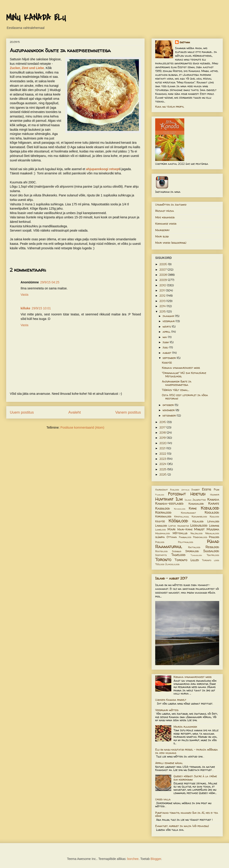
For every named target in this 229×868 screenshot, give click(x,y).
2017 (163, 427)
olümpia (160, 537)
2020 (163, 443)
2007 (163, 270)
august (167, 353)
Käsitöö (160, 521)
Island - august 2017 (171, 578)
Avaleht (75, 412)
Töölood (160, 564)
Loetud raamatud (179, 526)
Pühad (213, 541)
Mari (171, 529)
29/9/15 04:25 (50, 282)
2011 (163, 290)
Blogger (156, 859)
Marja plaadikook (185, 727)
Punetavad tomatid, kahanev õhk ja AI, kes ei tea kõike (187, 814)
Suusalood (211, 551)
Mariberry (162, 230)
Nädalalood (212, 533)
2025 (163, 469)
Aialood (175, 490)
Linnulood (161, 526)
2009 (164, 280)
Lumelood (161, 529)
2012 (163, 296)
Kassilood (163, 508)
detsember (170, 416)
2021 (163, 448)
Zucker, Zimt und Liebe (27, 68)
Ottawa (172, 537)
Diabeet (196, 490)
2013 (163, 301)
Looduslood (199, 525)
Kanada (213, 499)
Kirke (193, 508)
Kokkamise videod (166, 224)
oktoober (169, 405)
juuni (166, 342)
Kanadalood (196, 504)
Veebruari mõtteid (167, 710)
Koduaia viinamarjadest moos (181, 368)
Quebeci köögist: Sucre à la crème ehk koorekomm (195, 778)
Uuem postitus (22, 412)
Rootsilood (161, 551)
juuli (166, 347)
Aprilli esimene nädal (169, 763)
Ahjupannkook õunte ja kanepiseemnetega (177, 383)
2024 (163, 464)
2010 (163, 285)
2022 (163, 454)
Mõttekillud (180, 533)
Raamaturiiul (169, 547)
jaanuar (169, 316)
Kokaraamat (188, 513)
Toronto (163, 560)
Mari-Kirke (185, 529)
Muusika (213, 529)
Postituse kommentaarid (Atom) (82, 427)
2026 (163, 474)
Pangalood (185, 537)
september (170, 358)
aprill (167, 332)
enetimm (185, 42)
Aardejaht (161, 490)
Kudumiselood (199, 516)
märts (167, 327)
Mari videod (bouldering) (171, 243)
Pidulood (214, 537)
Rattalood (194, 547)
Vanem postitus (128, 412)
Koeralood (163, 512)
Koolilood (212, 512)
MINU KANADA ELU (36, 18)
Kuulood (214, 516)
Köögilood (178, 521)
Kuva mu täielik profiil (170, 107)
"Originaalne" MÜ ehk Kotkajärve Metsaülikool (184, 374)
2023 (163, 459)
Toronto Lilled (187, 560)
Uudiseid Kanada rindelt (171, 700)
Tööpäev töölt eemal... (176, 390)
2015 (163, 311)
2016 (163, 422)
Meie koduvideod (165, 217)
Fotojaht (177, 494)
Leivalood (213, 521)
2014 (163, 306)
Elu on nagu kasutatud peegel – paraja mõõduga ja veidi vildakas (187, 751)
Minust (199, 529)
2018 (163, 433)
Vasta (24, 295)
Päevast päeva (165, 211)
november (169, 410)
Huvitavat (164, 499)
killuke (25, 308)
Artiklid (185, 490)
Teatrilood (213, 555)
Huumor (215, 495)
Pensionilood (200, 537)
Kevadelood (180, 509)
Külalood (198, 521)
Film (216, 489)
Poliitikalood (186, 542)
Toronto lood (211, 560)
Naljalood (197, 533)
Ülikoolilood (172, 564)
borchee (133, 859)
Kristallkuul (182, 516)
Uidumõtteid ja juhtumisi (171, 205)
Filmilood (160, 495)
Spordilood (192, 551)
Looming (214, 526)
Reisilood (212, 547)
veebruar (169, 321)
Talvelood (178, 555)
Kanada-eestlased (169, 503)
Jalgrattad (199, 500)
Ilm (179, 499)
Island (188, 500)
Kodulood (210, 508)
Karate (214, 503)
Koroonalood (163, 516)
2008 (164, 275)
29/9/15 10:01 (41, 308)
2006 (164, 264)
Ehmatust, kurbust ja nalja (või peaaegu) (182, 826)
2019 (163, 438)
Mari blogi (162, 236)
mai (165, 337)
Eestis (207, 489)
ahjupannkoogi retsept (103, 169)
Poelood (160, 542)
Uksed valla (163, 799)
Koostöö (167, 363)
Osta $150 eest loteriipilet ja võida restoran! (185, 397)
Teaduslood (196, 555)
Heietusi (198, 494)
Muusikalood (163, 533)
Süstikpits (161, 555)
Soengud (177, 551)
